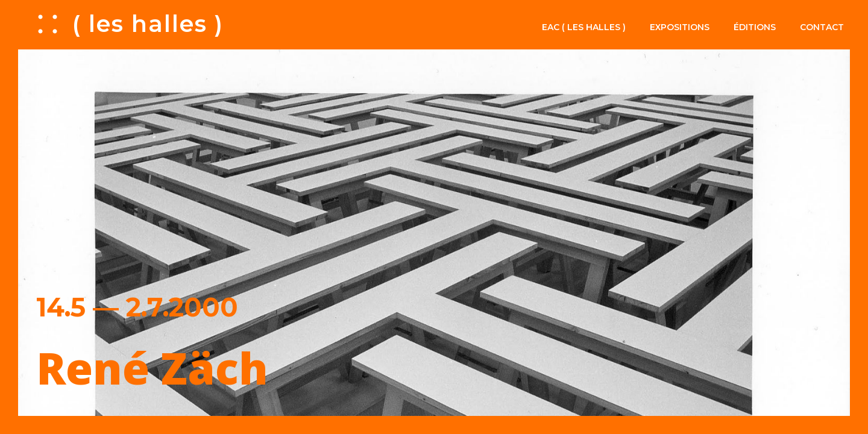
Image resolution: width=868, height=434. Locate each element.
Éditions (755, 27)
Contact (822, 27)
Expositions (680, 27)
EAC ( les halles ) (584, 27)
